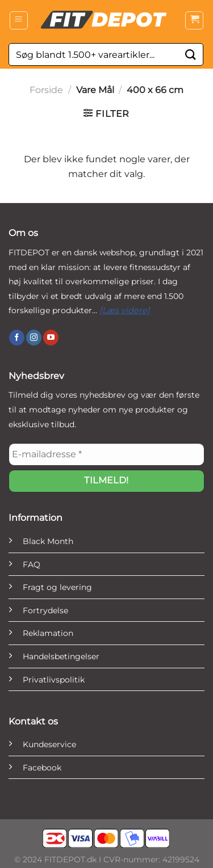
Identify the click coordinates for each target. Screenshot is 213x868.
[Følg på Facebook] (17, 338)
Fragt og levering (57, 587)
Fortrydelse (45, 610)
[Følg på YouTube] (51, 338)
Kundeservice (49, 744)
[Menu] (19, 20)
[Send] (191, 54)
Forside (46, 90)
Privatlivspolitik (54, 680)
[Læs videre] (125, 310)
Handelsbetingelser (61, 656)
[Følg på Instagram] (34, 338)
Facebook (42, 768)
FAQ (32, 564)
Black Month (48, 541)
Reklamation (48, 633)
